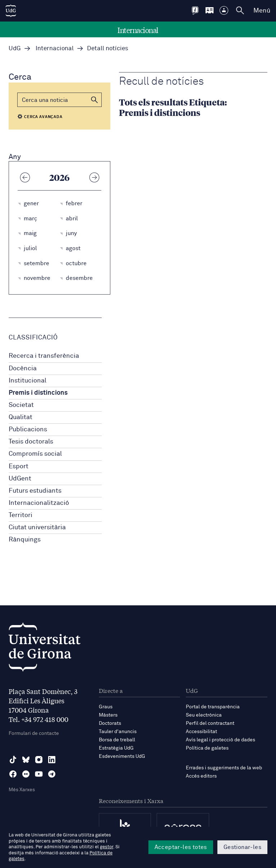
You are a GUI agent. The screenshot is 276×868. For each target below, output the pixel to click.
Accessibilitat (201, 732)
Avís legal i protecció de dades (220, 740)
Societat (21, 405)
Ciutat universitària (37, 527)
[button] (95, 100)
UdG (15, 49)
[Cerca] (59, 100)
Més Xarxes (22, 790)
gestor (107, 847)
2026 (59, 177)
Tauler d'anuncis (118, 732)
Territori (20, 515)
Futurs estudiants (35, 491)
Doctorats (110, 723)
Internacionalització (39, 503)
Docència (23, 369)
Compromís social (35, 454)
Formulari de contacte (34, 733)
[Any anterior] (25, 177)
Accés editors (201, 776)
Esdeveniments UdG (122, 756)
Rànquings (25, 540)
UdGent (20, 479)
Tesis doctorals (31, 442)
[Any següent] (94, 177)
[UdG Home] (11, 11)
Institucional (27, 381)
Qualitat (20, 417)
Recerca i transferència (44, 356)
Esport (19, 466)
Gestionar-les (242, 847)
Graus (106, 707)
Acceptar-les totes (181, 847)
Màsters (108, 715)
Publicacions (28, 430)
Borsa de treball (117, 740)
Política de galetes (207, 748)
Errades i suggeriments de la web (224, 768)
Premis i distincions (38, 393)
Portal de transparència (213, 707)
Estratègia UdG (116, 748)
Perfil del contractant (210, 723)
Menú (262, 11)
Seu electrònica (204, 715)
